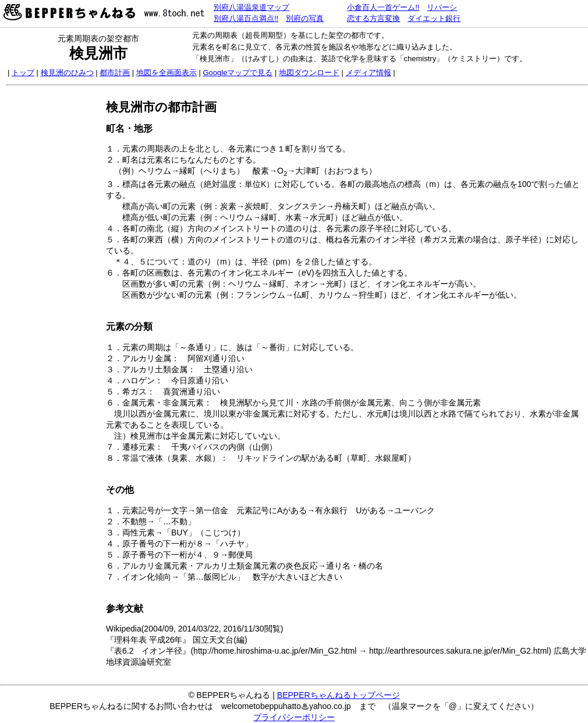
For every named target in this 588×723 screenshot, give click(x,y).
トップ (23, 73)
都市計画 (115, 73)
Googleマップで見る (238, 73)
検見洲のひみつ (67, 73)
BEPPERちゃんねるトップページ (339, 695)
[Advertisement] (54, 266)
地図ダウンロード (309, 73)
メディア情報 (369, 73)
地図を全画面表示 (167, 73)
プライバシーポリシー (294, 717)
